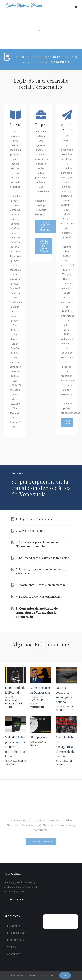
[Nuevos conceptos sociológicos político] (66, 675)
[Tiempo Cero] (41, 725)
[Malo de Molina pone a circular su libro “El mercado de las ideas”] (15, 725)
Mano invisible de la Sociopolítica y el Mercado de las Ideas (66, 747)
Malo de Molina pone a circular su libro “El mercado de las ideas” (15, 747)
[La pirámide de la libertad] (15, 675)
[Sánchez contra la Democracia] (41, 675)
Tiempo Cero (39, 737)
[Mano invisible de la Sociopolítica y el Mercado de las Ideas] (66, 725)
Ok (65, 975)
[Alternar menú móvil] (76, 7)
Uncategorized (37, 707)
